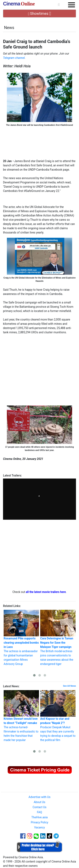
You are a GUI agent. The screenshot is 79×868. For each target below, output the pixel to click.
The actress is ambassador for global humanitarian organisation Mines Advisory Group (21, 638)
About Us (39, 802)
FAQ (39, 812)
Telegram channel (14, 58)
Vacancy (39, 827)
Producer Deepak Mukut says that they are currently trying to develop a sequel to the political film (58, 716)
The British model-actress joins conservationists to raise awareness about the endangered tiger (58, 638)
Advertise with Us (39, 797)
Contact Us (39, 807)
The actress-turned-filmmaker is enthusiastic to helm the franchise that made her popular (21, 716)
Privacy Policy (39, 822)
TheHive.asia (39, 817)
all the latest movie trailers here (46, 592)
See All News (70, 686)
